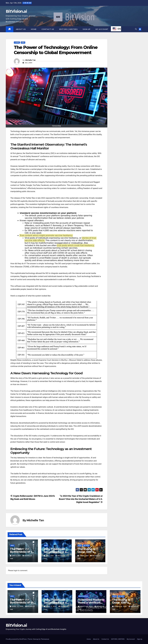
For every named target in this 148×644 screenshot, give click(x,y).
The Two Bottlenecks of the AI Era (23, 552)
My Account (102, 29)
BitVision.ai (16, 11)
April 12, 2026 (18, 606)
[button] (136, 29)
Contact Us (48, 29)
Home (34, 29)
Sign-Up (87, 29)
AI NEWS (17, 42)
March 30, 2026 (87, 606)
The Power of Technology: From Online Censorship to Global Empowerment (56, 50)
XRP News (86, 545)
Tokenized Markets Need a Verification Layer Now (91, 603)
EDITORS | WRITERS (68, 29)
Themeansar (45, 639)
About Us (21, 29)
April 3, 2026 (52, 606)
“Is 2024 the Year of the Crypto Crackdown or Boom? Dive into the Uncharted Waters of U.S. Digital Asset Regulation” (81, 499)
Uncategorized (83, 596)
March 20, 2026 (121, 606)
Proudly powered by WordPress (16, 639)
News (23, 42)
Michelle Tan (30, 60)
